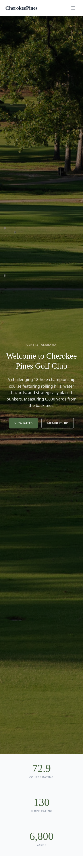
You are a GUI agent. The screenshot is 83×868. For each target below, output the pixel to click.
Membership (58, 423)
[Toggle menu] (73, 8)
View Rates (23, 423)
